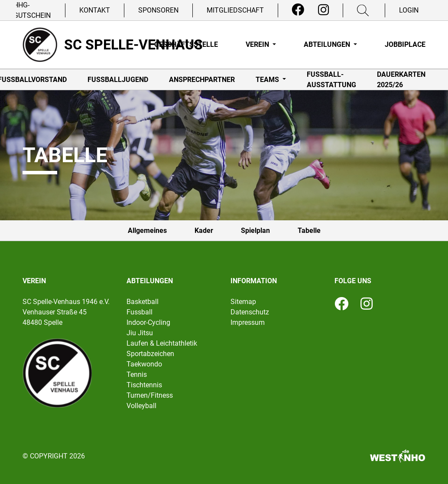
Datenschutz (250, 312)
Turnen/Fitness (150, 395)
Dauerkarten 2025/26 (401, 80)
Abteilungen (328, 44)
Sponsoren (158, 10)
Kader (204, 231)
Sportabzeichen (150, 354)
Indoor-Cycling (148, 322)
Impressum (248, 322)
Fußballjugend (118, 80)
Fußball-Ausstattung (331, 80)
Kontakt (95, 10)
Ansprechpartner (202, 80)
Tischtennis (144, 385)
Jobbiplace (405, 44)
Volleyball (141, 406)
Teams (268, 80)
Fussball (140, 312)
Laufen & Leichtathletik (162, 343)
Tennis (137, 374)
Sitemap (243, 302)
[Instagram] (323, 10)
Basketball (143, 302)
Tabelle (309, 231)
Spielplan (255, 231)
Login (409, 10)
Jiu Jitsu (140, 333)
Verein (258, 44)
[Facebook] (298, 10)
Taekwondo (144, 364)
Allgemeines (147, 231)
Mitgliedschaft (235, 10)
